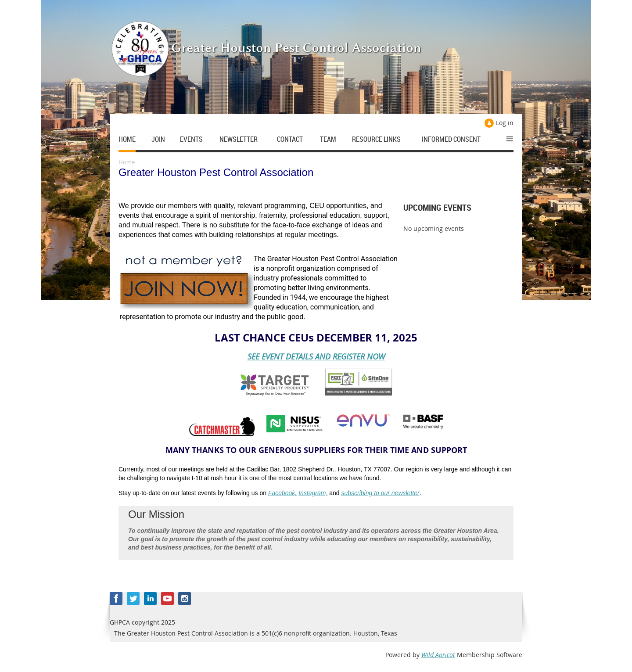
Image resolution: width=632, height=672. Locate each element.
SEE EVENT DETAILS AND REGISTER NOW (316, 356)
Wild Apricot (438, 655)
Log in (505, 123)
